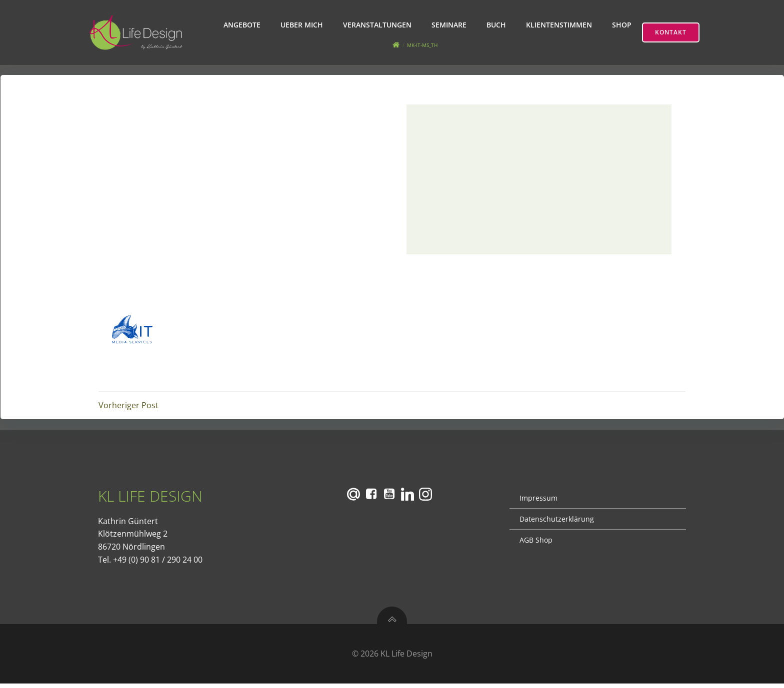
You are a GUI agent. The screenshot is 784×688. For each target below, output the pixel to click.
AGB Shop (536, 543)
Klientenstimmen (560, 25)
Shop (623, 25)
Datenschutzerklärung (557, 522)
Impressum (538, 501)
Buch (497, 25)
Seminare (450, 25)
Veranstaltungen (378, 25)
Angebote (243, 25)
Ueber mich (303, 25)
